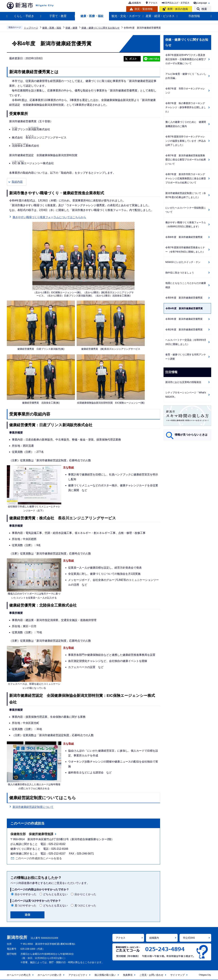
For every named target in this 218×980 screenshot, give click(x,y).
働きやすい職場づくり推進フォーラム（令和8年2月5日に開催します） (186, 225)
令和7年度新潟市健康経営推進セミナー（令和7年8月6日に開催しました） (185, 250)
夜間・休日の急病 (178, 9)
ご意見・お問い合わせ (151, 975)
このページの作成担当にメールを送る (39, 858)
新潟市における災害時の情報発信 (183, 382)
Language (202, 3)
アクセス (153, 3)
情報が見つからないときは (191, 435)
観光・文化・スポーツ (126, 16)
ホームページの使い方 (50, 975)
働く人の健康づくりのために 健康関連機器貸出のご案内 (186, 124)
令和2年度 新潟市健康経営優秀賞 (184, 330)
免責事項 (128, 975)
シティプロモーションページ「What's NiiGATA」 (186, 395)
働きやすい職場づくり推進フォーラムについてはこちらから (49, 217)
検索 (204, 9)
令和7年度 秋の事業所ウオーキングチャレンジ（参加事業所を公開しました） (186, 107)
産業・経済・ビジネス (160, 16)
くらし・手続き (24, 16)
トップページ (31, 28)
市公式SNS (189, 938)
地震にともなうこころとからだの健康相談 (186, 285)
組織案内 (136, 3)
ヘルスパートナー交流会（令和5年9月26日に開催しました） (186, 342)
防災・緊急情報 (144, 9)
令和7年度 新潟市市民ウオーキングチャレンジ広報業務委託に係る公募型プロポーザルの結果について (186, 178)
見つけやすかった (26, 905)
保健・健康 (71, 28)
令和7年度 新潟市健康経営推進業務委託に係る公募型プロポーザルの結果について (186, 160)
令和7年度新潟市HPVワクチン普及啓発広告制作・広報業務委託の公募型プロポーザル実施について (186, 59)
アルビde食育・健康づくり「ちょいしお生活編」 (186, 76)
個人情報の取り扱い (105, 975)
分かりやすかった (26, 894)
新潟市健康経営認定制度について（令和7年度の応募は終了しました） (186, 195)
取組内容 (17, 182)
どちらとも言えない (55, 894)
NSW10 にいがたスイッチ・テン (183, 262)
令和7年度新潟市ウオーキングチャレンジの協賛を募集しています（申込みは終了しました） (186, 141)
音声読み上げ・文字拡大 (177, 3)
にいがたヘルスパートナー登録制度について (186, 210)
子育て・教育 (58, 16)
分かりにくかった (85, 894)
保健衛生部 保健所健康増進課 (32, 834)
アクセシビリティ (78, 975)
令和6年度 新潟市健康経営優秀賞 (184, 237)
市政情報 (194, 16)
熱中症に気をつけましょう (180, 273)
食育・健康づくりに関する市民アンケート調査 (186, 357)
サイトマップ (177, 975)
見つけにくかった (85, 905)
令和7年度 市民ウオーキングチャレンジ (185, 91)
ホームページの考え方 (19, 975)
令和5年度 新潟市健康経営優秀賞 (184, 298)
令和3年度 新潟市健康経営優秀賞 (184, 319)
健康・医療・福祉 (92, 16)
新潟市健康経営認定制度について (33, 806)
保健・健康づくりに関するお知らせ (100, 28)
